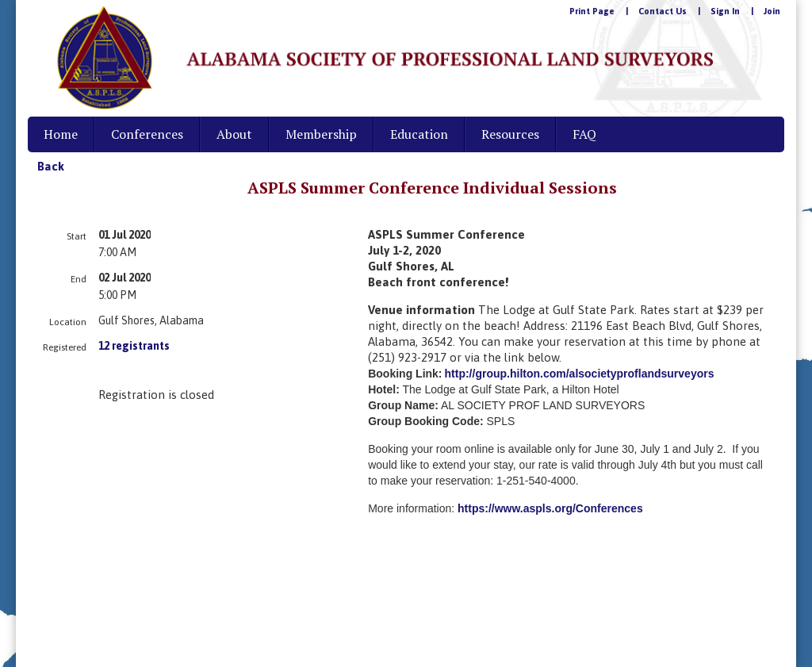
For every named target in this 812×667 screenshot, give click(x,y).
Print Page (592, 11)
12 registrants (134, 346)
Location (68, 322)
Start (77, 236)
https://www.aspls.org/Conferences (550, 508)
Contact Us (663, 11)
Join (772, 11)
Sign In (725, 11)
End (79, 279)
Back (51, 166)
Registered (65, 347)
